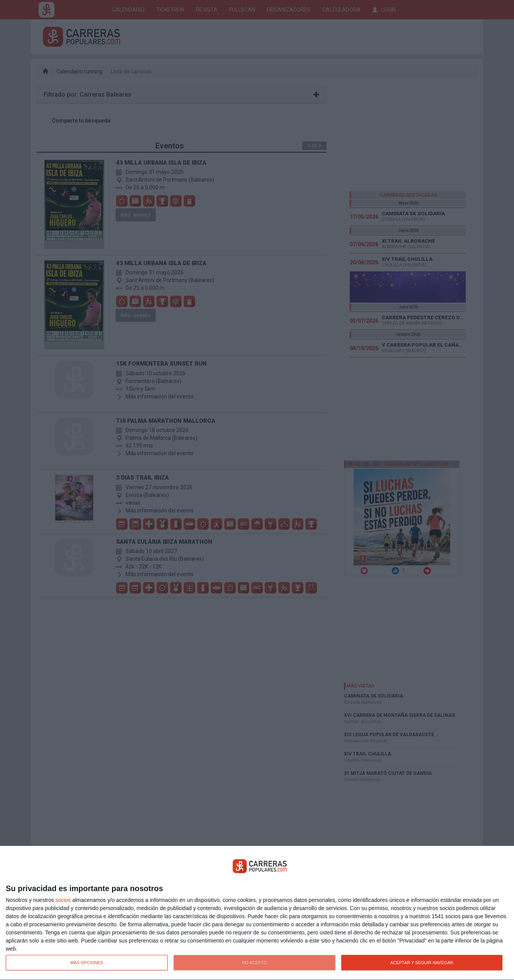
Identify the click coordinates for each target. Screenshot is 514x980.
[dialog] (257, 913)
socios (63, 900)
